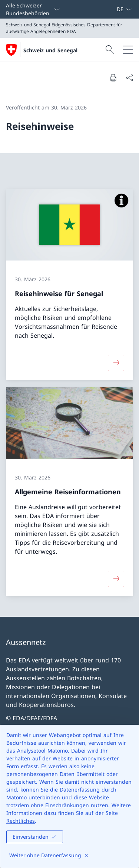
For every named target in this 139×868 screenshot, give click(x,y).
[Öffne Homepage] (42, 50)
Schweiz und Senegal (50, 50)
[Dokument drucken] (113, 78)
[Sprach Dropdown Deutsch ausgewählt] (124, 9)
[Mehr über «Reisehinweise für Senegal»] (116, 363)
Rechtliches (21, 821)
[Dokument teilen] (129, 78)
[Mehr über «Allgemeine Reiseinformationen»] (116, 579)
